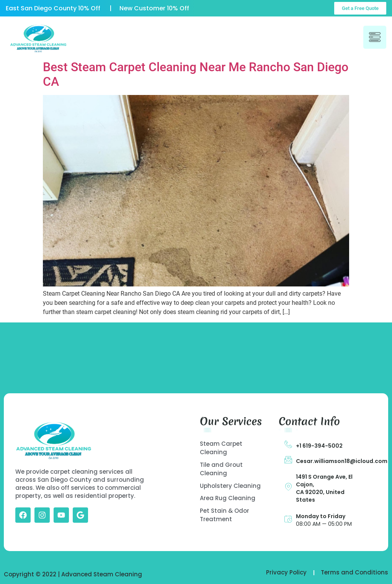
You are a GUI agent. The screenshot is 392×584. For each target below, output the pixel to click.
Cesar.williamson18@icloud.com (342, 461)
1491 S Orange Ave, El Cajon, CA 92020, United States (324, 488)
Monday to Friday (321, 516)
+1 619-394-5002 (319, 446)
